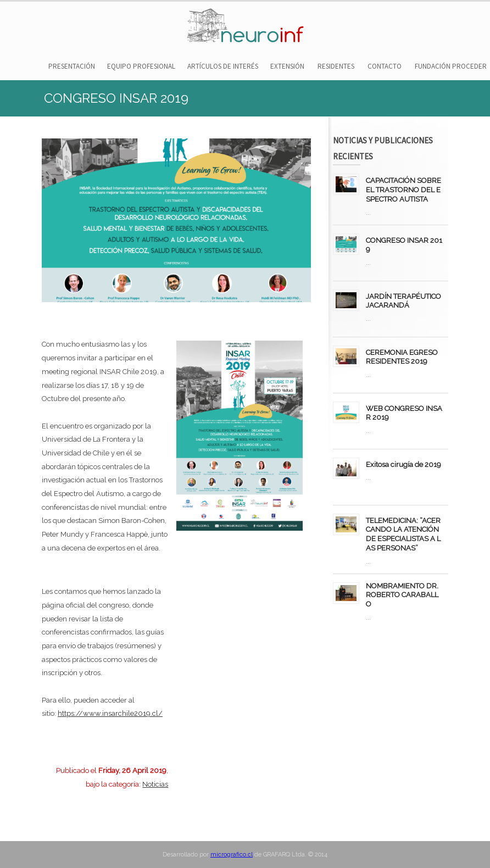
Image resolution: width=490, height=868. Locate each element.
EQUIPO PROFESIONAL (141, 66)
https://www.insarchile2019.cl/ (110, 713)
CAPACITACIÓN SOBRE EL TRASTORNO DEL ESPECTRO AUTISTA (403, 190)
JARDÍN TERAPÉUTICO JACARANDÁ (403, 301)
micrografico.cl (232, 855)
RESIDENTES (336, 66)
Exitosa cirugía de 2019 (403, 464)
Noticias (155, 784)
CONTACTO (385, 66)
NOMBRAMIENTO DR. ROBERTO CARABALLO (402, 595)
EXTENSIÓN (287, 66)
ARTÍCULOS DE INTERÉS (223, 66)
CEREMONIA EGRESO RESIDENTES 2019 (402, 357)
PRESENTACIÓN (72, 66)
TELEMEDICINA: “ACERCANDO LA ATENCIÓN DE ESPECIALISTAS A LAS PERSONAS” (403, 534)
